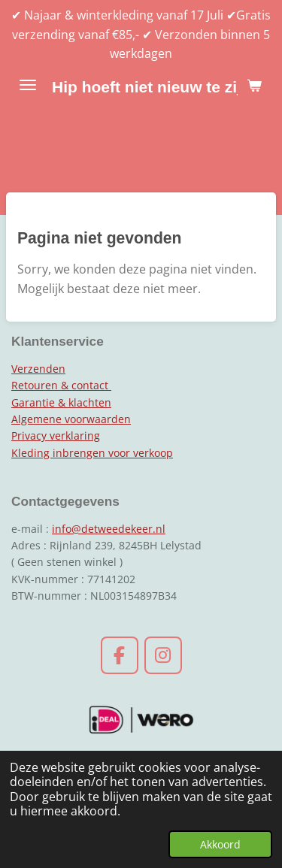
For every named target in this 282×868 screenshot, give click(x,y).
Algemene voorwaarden (71, 419)
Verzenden (38, 369)
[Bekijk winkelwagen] (254, 85)
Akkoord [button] (220, 844)
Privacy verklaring (56, 436)
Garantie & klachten (61, 402)
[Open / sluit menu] (28, 85)
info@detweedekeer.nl (109, 529)
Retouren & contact (61, 385)
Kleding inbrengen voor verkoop (92, 453)
